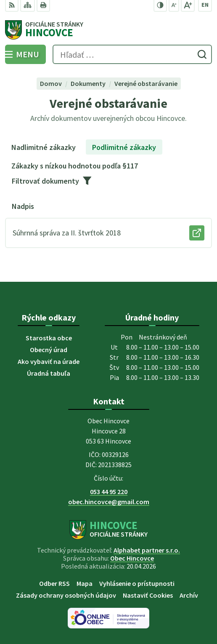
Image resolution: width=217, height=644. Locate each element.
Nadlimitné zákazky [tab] (44, 147)
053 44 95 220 (109, 492)
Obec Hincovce (132, 558)
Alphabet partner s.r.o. (147, 550)
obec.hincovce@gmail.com (109, 502)
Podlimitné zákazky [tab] (124, 147)
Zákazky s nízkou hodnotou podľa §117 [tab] (75, 166)
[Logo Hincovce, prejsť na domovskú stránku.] (108, 30)
